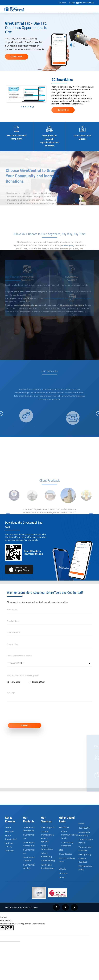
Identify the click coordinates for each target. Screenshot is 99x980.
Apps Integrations (47, 852)
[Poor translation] (9, 933)
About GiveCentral (11, 842)
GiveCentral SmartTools (29, 834)
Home (8, 832)
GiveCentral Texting (29, 871)
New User (14, 684)
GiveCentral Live (29, 841)
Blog (61, 854)
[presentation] (27, 716)
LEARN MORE (63, 110)
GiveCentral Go (29, 856)
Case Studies (66, 859)
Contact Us (84, 832)
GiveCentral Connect (29, 864)
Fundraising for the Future (48, 871)
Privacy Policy (85, 859)
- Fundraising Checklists (67, 849)
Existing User (37, 684)
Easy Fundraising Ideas (67, 864)
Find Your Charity (9, 849)
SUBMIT (49, 728)
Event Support (48, 832)
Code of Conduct (83, 865)
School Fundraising (46, 859)
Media (81, 828)
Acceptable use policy (84, 838)
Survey (62, 882)
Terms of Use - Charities (86, 853)
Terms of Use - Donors (86, 846)
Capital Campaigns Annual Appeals (48, 841)
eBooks (63, 874)
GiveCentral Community (29, 849)
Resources (64, 832)
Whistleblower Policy (85, 872)
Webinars (10, 855)
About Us (9, 836)
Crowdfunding (48, 865)
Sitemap (63, 878)
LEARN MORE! (17, 57)
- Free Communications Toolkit (69, 840)
